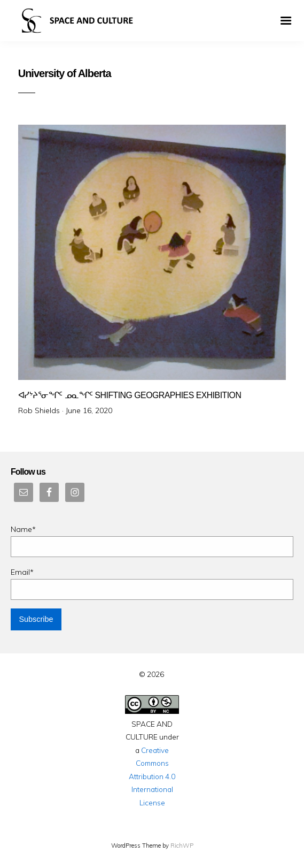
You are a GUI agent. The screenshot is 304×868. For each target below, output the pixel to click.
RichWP (182, 846)
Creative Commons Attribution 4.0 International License (152, 776)
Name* (152, 541)
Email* (152, 584)
